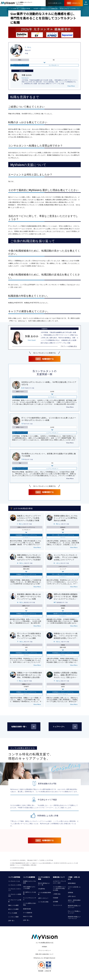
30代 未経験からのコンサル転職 (29, 888)
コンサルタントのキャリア (15, 890)
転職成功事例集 (26, 9)
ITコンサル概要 (13, 913)
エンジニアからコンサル (30, 899)
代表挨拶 (56, 898)
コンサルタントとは (14, 881)
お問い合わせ (72, 896)
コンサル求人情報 (43, 902)
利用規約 (44, 947)
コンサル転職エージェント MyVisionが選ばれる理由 (59, 888)
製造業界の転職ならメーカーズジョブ (74, 917)
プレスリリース (57, 905)
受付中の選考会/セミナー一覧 (44, 884)
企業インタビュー (43, 898)
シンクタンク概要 (13, 917)
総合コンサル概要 (13, 909)
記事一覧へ (11, 920)
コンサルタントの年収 (15, 885)
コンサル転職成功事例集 (44, 893)
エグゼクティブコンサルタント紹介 (59, 882)
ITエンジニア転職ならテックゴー (74, 912)
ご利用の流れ (57, 894)
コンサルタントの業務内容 (15, 895)
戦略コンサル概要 (13, 905)
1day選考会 (42, 889)
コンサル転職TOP (13, 9)
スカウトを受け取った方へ (74, 888)
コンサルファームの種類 (15, 901)
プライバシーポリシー (44, 950)
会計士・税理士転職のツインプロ (74, 901)
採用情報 (71, 892)
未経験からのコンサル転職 (30, 882)
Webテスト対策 (28, 916)
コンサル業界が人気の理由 (30, 904)
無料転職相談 (72, 883)
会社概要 (56, 901)
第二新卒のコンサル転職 (30, 893)
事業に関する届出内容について (44, 954)
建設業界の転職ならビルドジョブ (74, 906)
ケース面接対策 (28, 913)
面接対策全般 (27, 909)
